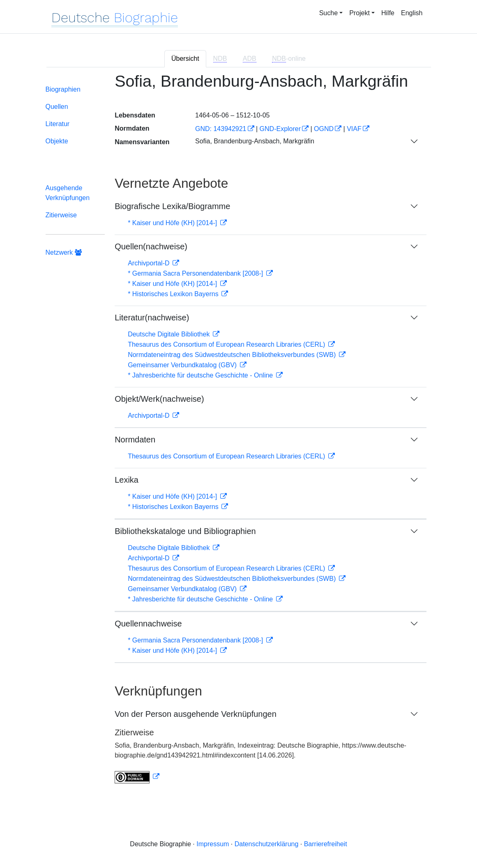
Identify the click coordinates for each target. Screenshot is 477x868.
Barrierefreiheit (326, 844)
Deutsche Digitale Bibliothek (170, 334)
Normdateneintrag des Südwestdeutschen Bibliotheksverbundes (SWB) (233, 355)
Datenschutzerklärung (267, 844)
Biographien (63, 89)
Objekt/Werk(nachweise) (159, 399)
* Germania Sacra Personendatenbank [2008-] (196, 273)
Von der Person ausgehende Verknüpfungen (196, 714)
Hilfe (388, 13)
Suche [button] (328, 13)
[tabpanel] (239, 433)
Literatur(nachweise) (152, 318)
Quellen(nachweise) (151, 246)
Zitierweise (61, 215)
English (412, 13)
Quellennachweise (148, 624)
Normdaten (135, 440)
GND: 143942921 (221, 129)
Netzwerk (64, 252)
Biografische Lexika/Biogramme (172, 206)
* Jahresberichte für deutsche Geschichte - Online (201, 375)
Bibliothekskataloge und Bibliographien (185, 531)
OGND (324, 129)
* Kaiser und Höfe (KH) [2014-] (173, 223)
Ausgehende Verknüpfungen (68, 193)
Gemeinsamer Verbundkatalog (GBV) (183, 365)
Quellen (57, 107)
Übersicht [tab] (185, 59)
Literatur (58, 124)
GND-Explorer (280, 129)
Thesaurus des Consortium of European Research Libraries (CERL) (227, 344)
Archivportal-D (150, 263)
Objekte (57, 141)
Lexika (127, 480)
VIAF (354, 129)
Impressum (213, 844)
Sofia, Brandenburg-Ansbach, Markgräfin (255, 141)
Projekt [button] (359, 13)
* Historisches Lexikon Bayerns (174, 294)
